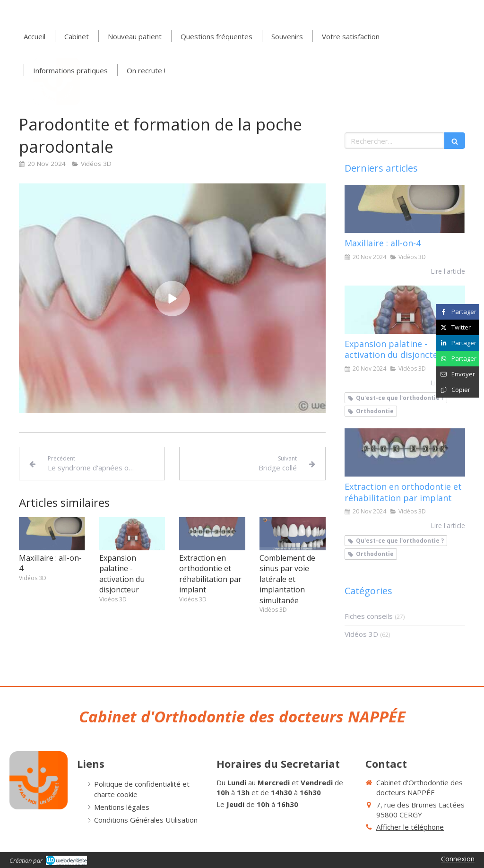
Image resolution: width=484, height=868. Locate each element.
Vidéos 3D (361, 634)
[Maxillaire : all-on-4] (405, 209)
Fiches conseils (369, 616)
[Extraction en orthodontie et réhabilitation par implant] (405, 452)
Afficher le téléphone (410, 827)
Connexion (458, 859)
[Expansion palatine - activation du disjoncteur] (405, 310)
